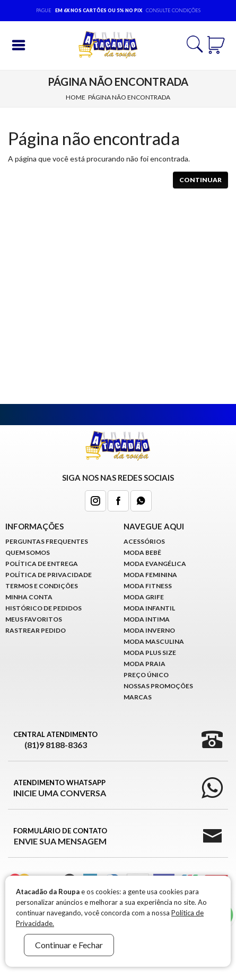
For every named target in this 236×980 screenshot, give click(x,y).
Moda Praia (145, 664)
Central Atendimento (55, 740)
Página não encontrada (129, 97)
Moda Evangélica (155, 564)
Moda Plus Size (150, 653)
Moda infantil (149, 608)
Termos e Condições (42, 586)
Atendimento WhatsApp (60, 788)
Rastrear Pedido (36, 630)
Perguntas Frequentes (47, 541)
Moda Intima (147, 619)
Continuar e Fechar (69, 945)
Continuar (200, 180)
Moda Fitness (148, 586)
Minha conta (29, 597)
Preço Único (146, 675)
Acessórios (144, 541)
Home (76, 97)
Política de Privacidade (49, 575)
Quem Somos (28, 552)
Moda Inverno (149, 630)
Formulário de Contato (60, 837)
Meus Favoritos (34, 619)
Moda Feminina (150, 575)
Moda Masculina (154, 641)
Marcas (138, 697)
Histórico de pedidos (43, 608)
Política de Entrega (42, 564)
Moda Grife (144, 597)
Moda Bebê (142, 552)
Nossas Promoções (158, 686)
